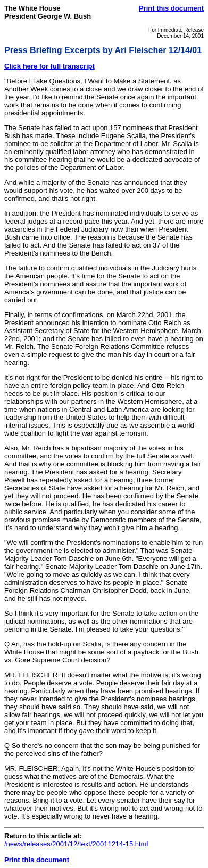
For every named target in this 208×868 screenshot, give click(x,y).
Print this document (171, 8)
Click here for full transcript (49, 66)
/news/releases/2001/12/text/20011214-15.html (76, 844)
